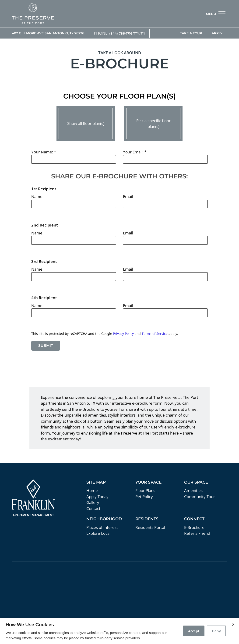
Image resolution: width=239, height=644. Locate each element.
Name (37, 196)
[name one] (74, 204)
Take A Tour (191, 33)
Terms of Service (155, 334)
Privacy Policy (123, 334)
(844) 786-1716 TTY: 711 (127, 33)
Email (128, 196)
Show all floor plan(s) (86, 123)
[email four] (165, 313)
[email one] (165, 204)
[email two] (165, 240)
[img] (33, 14)
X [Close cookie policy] (233, 624)
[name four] (74, 313)
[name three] (74, 277)
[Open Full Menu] (216, 14)
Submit (46, 345)
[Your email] (165, 159)
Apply (217, 33)
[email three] (165, 277)
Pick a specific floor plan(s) (153, 124)
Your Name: (44, 152)
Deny (216, 631)
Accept (194, 631)
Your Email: (135, 152)
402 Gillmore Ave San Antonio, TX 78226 (48, 33)
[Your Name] (74, 159)
